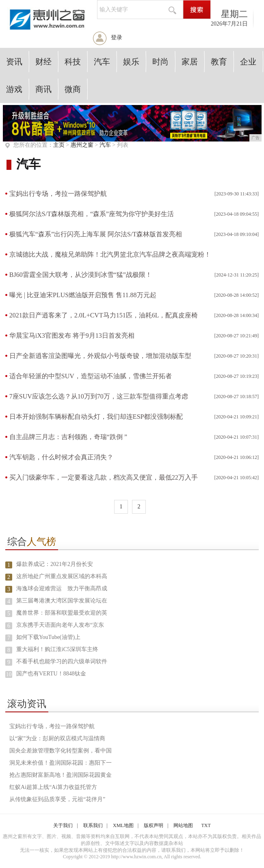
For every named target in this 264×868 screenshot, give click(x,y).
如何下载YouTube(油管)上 (48, 637)
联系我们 (93, 825)
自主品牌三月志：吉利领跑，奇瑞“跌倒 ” (68, 437)
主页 (59, 145)
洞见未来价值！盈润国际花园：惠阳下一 (61, 763)
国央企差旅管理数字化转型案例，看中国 (61, 751)
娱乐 (131, 62)
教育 (219, 62)
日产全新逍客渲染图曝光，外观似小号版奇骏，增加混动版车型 (100, 356)
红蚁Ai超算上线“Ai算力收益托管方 (53, 787)
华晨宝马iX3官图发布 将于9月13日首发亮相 (72, 335)
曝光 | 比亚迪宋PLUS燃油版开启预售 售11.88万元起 (83, 295)
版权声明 (154, 825)
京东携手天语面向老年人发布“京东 (60, 625)
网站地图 (183, 825)
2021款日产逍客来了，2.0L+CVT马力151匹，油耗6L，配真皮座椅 (104, 315)
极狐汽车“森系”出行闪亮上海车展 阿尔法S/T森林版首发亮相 (96, 234)
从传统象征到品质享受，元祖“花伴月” (57, 799)
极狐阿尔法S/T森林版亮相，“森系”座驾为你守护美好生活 (92, 214)
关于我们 (63, 825)
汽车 (102, 62)
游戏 (14, 89)
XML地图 (123, 825)
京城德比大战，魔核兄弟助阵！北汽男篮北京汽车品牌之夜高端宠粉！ (110, 254)
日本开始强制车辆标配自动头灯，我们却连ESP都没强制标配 (96, 417)
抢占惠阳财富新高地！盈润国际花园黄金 (61, 775)
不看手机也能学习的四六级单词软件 (62, 661)
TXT (206, 825)
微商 (73, 89)
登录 (117, 38)
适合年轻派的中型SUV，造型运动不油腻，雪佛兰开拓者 (91, 376)
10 (9, 674)
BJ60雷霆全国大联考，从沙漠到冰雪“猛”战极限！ (81, 275)
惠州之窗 (82, 145)
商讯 (43, 89)
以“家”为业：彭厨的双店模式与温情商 (57, 738)
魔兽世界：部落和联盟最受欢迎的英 (62, 613)
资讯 (14, 62)
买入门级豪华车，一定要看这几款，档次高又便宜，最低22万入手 (104, 477)
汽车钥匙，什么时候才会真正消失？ (61, 457)
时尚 (160, 62)
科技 (73, 62)
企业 (248, 62)
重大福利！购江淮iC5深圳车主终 (57, 649)
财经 (43, 62)
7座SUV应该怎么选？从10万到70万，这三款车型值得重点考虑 (99, 396)
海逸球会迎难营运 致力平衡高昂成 (62, 588)
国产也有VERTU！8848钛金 (51, 674)
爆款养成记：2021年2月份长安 (55, 564)
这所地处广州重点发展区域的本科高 (62, 576)
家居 (190, 62)
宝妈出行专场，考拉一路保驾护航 (58, 194)
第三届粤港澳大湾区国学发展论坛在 (62, 601)
